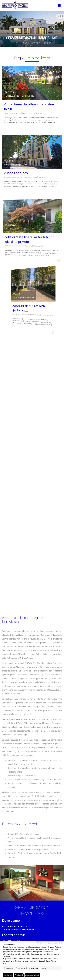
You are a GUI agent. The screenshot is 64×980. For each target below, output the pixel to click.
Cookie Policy (44, 961)
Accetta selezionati (32, 975)
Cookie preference (21, 961)
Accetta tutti (8, 975)
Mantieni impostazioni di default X (49, 943)
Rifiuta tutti (19, 975)
